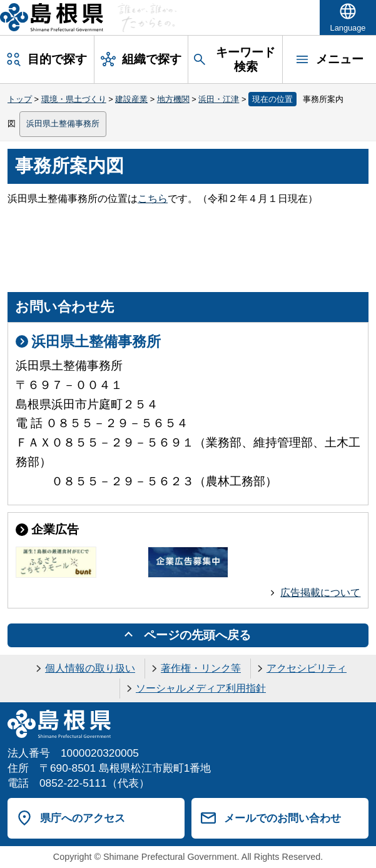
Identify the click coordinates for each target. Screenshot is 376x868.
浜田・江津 (219, 99)
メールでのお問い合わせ (282, 818)
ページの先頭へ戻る (197, 635)
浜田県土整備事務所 (63, 124)
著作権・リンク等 (201, 668)
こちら (153, 199)
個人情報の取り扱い (90, 668)
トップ (20, 99)
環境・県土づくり (74, 99)
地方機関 (173, 99)
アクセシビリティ (307, 668)
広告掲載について (320, 593)
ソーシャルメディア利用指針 (201, 688)
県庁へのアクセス (83, 818)
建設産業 (131, 99)
